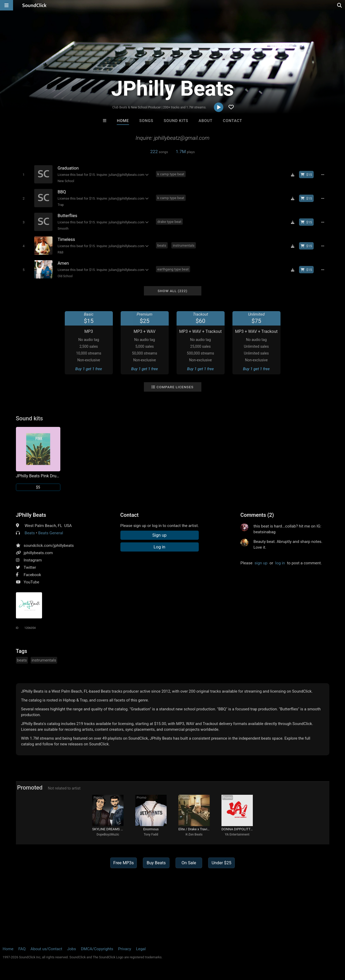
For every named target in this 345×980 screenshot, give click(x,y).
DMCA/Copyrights (97, 949)
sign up (261, 563)
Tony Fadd (151, 834)
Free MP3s (124, 863)
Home (123, 121)
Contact (232, 121)
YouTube (32, 582)
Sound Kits (176, 121)
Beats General (51, 533)
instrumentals (184, 245)
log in (280, 563)
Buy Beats (156, 863)
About (205, 121)
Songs (146, 121)
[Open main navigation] (7, 5)
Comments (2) (257, 515)
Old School (65, 276)
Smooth (63, 229)
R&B (61, 252)
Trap (61, 205)
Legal (141, 949)
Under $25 (221, 863)
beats (162, 245)
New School (66, 181)
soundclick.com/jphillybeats (49, 546)
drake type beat (169, 222)
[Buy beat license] (306, 175)
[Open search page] (340, 5)
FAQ (22, 949)
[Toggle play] (24, 175)
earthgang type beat (173, 269)
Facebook (33, 575)
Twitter (30, 567)
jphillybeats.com (38, 553)
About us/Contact (46, 949)
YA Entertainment (237, 834)
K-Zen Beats (194, 834)
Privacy (125, 949)
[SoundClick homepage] (34, 5)
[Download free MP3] (293, 175)
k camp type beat (171, 174)
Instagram (33, 560)
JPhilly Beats (31, 515)
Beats (30, 533)
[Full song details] (323, 175)
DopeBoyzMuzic (108, 834)
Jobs (72, 949)
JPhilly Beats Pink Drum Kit (38, 476)
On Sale (189, 863)
